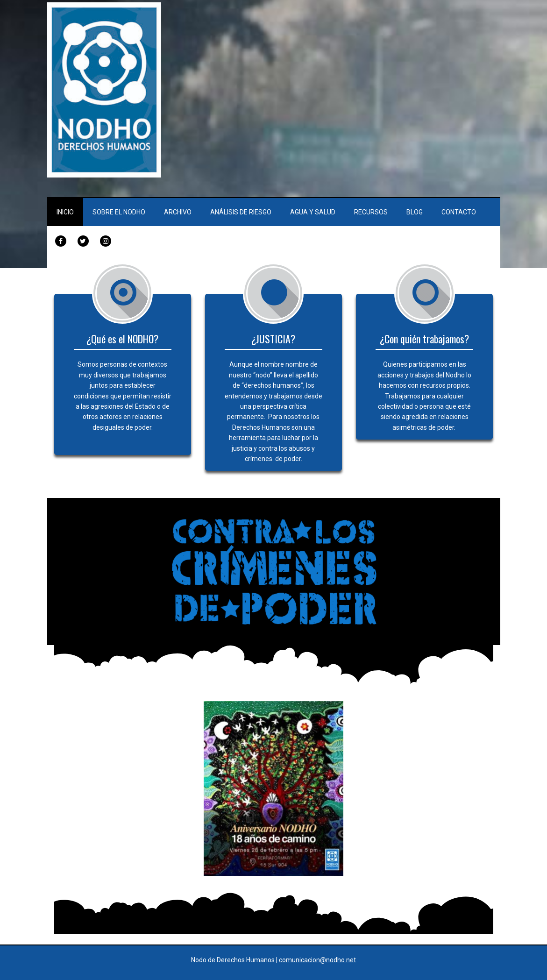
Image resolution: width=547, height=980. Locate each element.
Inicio (65, 212)
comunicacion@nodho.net (317, 960)
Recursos (371, 212)
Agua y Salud (313, 212)
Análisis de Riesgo (241, 212)
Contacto (459, 212)
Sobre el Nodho (119, 212)
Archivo (178, 212)
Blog (415, 212)
